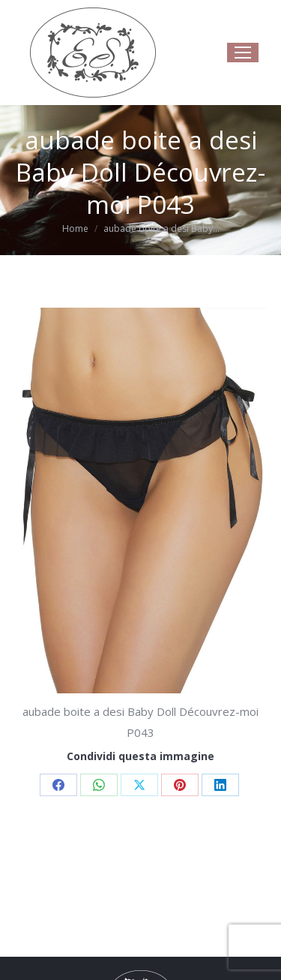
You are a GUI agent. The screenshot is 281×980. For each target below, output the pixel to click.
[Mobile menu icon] (243, 53)
